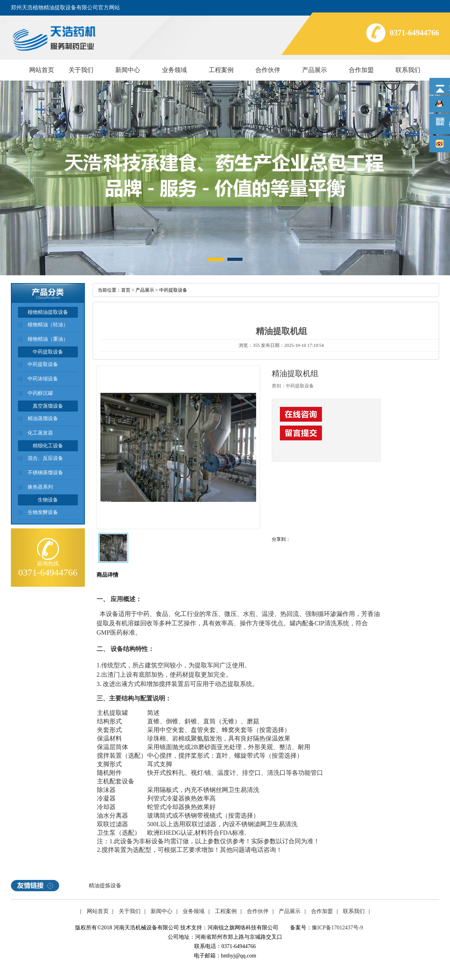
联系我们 (408, 70)
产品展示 (315, 70)
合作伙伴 (268, 70)
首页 (126, 290)
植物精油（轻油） (48, 325)
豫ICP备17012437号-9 (337, 928)
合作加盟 (361, 70)
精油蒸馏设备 (43, 418)
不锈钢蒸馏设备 (45, 472)
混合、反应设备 (45, 458)
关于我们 (81, 70)
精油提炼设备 (105, 886)
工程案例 (221, 70)
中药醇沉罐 (40, 393)
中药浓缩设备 (43, 379)
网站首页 (42, 70)
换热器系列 (40, 487)
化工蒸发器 (40, 433)
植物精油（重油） (48, 339)
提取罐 (119, 713)
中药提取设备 (43, 364)
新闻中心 (128, 70)
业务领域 (174, 70)
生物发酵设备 (43, 512)
